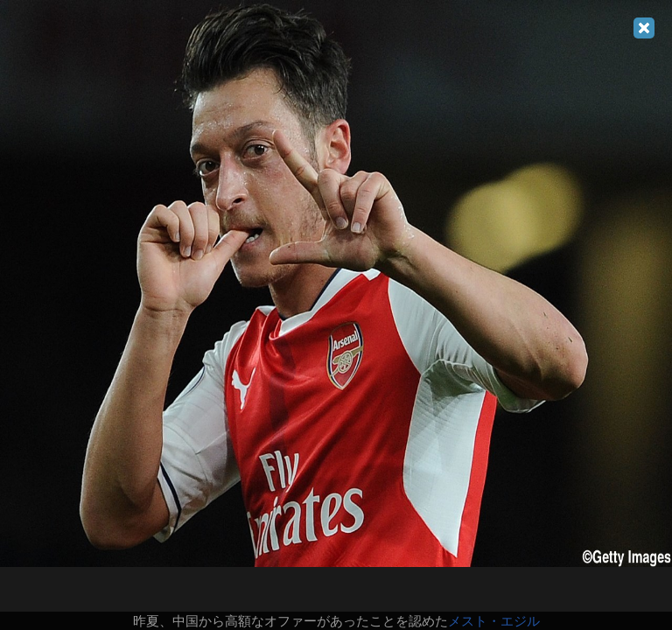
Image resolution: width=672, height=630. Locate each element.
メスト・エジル (494, 621)
